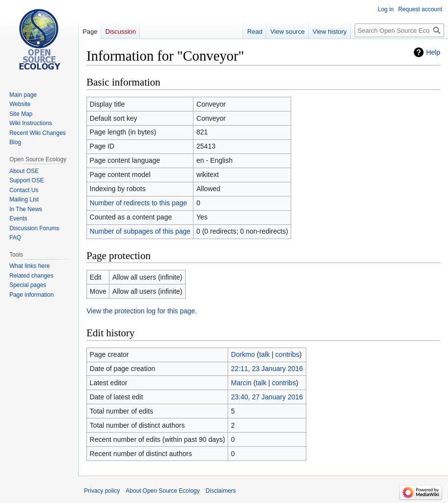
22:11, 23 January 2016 (267, 369)
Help (433, 52)
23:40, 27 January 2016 (267, 397)
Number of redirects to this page (139, 203)
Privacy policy (102, 491)
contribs (288, 354)
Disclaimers (221, 491)
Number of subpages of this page (140, 231)
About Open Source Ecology (162, 491)
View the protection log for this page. (142, 311)
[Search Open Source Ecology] (399, 30)
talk (264, 354)
